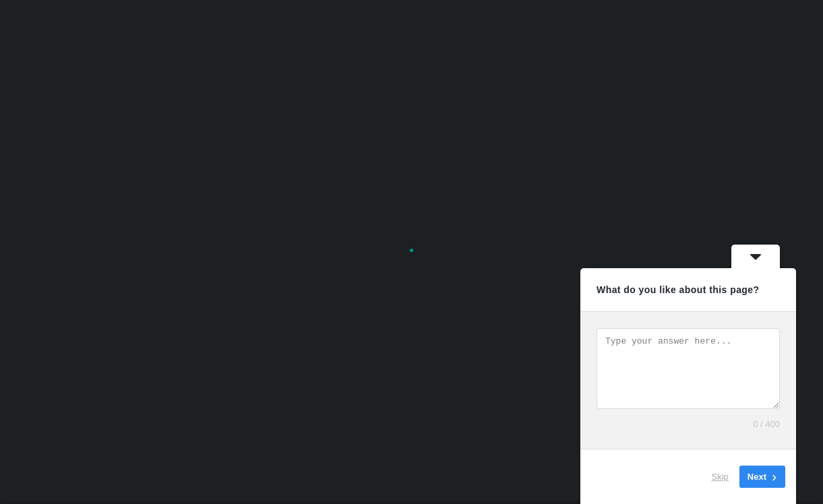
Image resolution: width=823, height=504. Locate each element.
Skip (720, 477)
